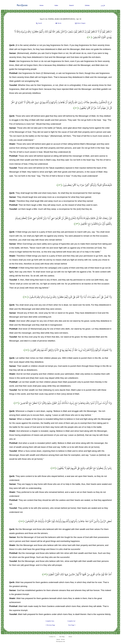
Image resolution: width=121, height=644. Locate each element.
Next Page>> (72, 625)
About (70, 637)
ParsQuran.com (60, 641)
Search (71, 5)
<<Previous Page (50, 625)
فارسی (103, 5)
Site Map (62, 637)
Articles (87, 5)
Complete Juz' (71, 621)
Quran (58, 639)
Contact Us (52, 637)
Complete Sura (50, 621)
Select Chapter (80, 23)
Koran (63, 639)
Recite (58, 23)
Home (41, 5)
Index (56, 5)
